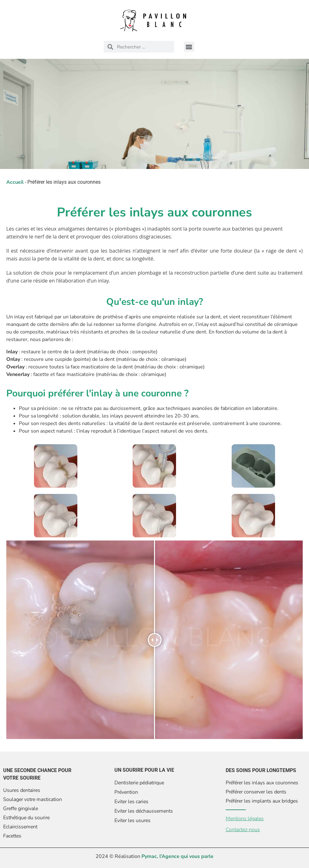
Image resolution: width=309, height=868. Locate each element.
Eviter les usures (132, 820)
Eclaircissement (20, 827)
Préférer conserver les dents (256, 792)
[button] (189, 47)
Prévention (126, 792)
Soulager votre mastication (33, 799)
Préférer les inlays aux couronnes (262, 783)
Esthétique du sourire (26, 818)
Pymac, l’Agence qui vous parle (177, 856)
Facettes (12, 836)
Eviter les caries (131, 802)
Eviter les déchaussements (144, 811)
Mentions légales (245, 819)
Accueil (15, 182)
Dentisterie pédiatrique (139, 783)
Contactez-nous (243, 830)
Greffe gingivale (21, 809)
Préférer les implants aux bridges (262, 801)
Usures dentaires (22, 790)
